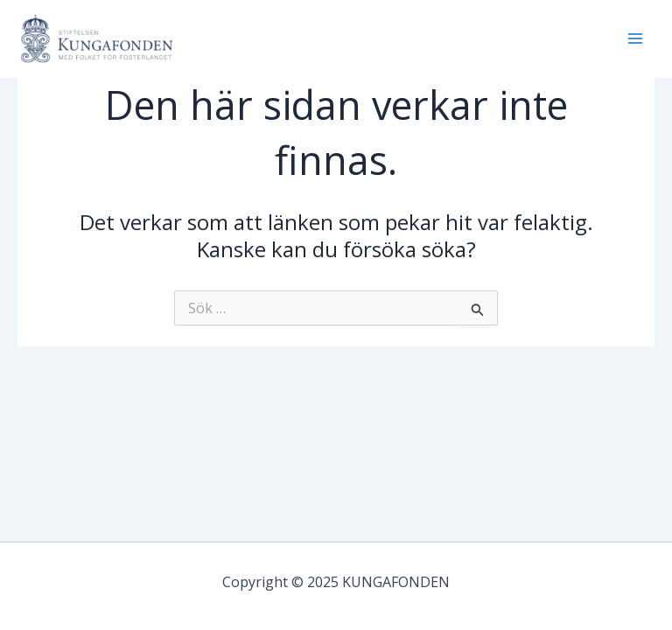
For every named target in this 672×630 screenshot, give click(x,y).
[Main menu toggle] (635, 38)
